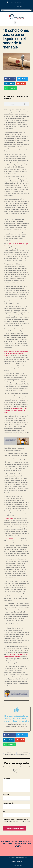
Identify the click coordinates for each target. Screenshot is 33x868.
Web (4, 811)
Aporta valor (9, 519)
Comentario (7, 778)
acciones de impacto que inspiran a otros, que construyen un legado (15, 410)
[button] (15, 22)
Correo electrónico (9, 803)
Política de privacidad (16, 861)
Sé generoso (10, 539)
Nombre (6, 795)
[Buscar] (31, 10)
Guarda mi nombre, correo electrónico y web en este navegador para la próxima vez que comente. (17, 821)
